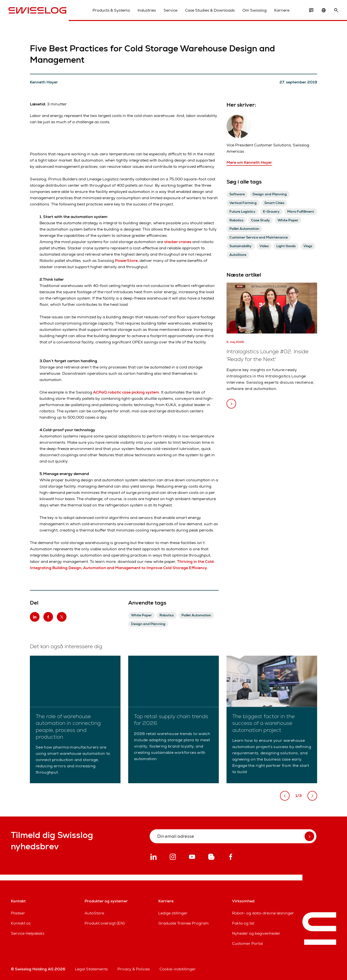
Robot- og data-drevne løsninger (263, 913)
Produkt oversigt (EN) (105, 923)
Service (168, 12)
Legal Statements (91, 969)
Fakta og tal (243, 923)
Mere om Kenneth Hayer (249, 162)
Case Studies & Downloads (207, 12)
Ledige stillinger (173, 913)
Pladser (18, 913)
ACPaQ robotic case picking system (126, 392)
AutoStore (94, 913)
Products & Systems (109, 12)
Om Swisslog (252, 12)
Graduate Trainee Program (184, 923)
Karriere (279, 12)
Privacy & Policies (134, 969)
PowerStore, (127, 261)
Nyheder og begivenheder (256, 933)
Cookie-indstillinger (178, 969)
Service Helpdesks (28, 933)
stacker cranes (178, 242)
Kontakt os (21, 923)
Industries (144, 12)
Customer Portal (247, 943)
